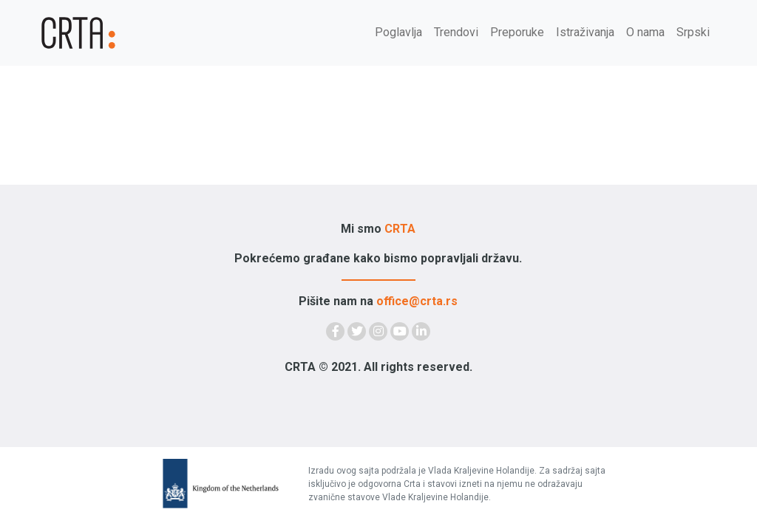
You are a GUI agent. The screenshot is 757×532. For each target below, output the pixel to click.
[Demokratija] (98, 33)
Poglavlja (398, 32)
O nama (645, 32)
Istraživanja (585, 32)
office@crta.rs (417, 301)
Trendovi (456, 32)
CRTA (400, 229)
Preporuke (517, 32)
